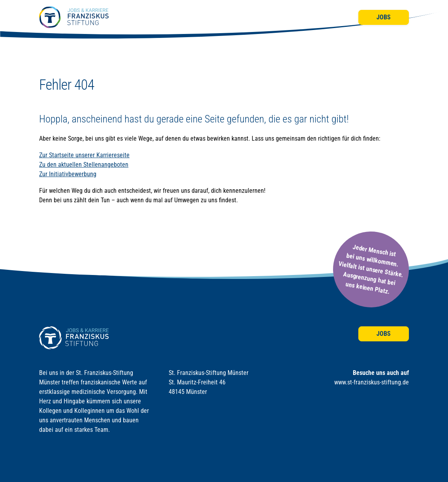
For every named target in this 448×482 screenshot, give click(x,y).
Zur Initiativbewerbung (68, 174)
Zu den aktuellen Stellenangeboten (84, 165)
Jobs (384, 17)
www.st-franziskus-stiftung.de (372, 382)
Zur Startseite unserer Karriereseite (84, 155)
